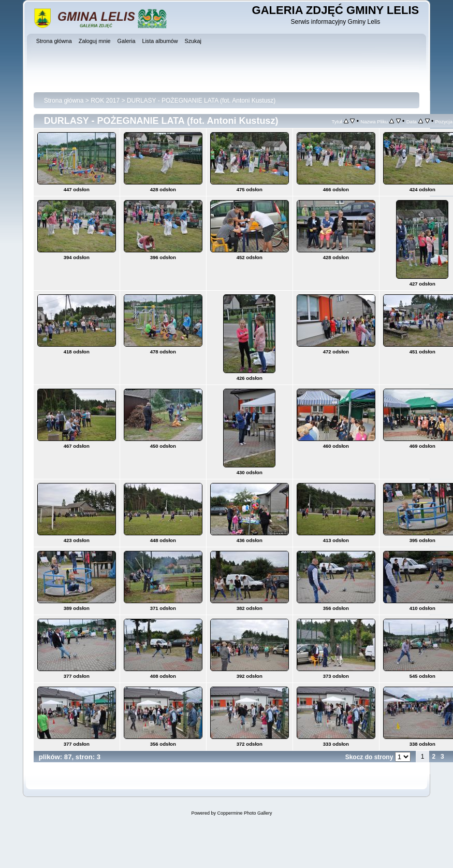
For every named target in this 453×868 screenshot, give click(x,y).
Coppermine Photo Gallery (244, 813)
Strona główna (64, 101)
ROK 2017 (105, 101)
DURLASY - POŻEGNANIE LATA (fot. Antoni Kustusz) (201, 101)
